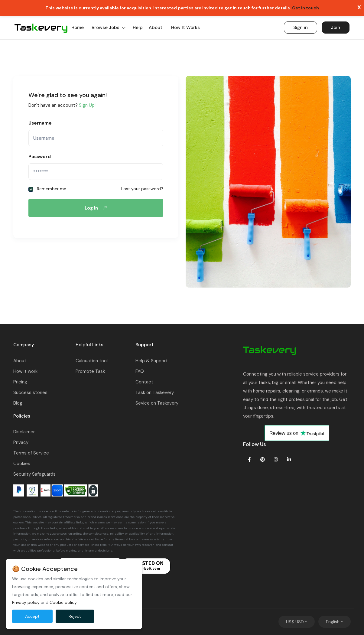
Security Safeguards (34, 474)
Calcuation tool (92, 361)
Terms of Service (31, 453)
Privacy (21, 442)
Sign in (301, 28)
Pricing (20, 382)
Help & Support (152, 361)
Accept (32, 616)
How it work (25, 371)
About (156, 28)
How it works (185, 28)
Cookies (22, 464)
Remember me (47, 189)
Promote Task (90, 371)
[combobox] (297, 622)
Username (40, 123)
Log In (97, 208)
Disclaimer (24, 432)
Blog (18, 403)
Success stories (30, 392)
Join (336, 28)
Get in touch (305, 8)
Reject (75, 616)
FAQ (140, 371)
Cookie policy (63, 602)
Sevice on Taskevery (157, 403)
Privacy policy (26, 602)
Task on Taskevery (155, 392)
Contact (144, 382)
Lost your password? (142, 189)
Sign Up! (87, 105)
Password (40, 157)
